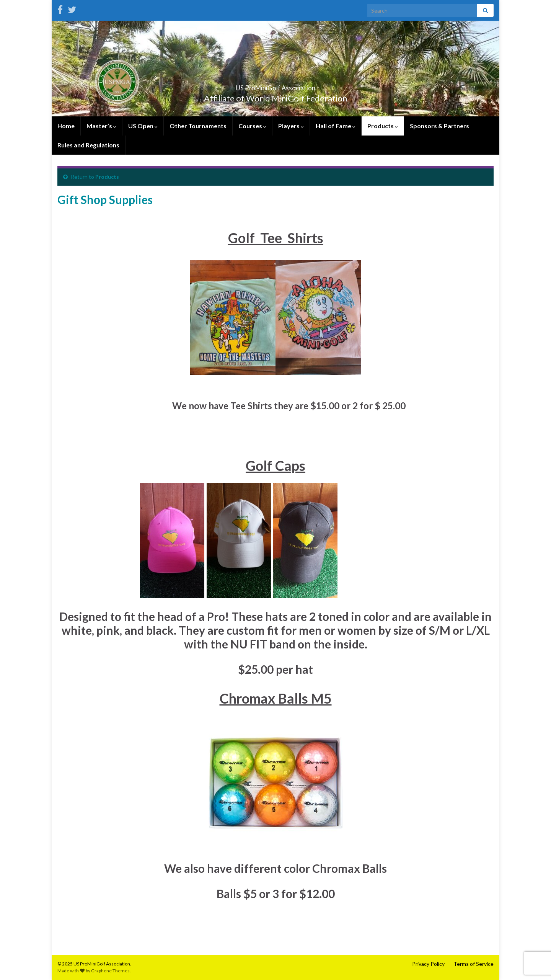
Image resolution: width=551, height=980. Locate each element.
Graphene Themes (110, 971)
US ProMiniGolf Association (275, 86)
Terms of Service (474, 964)
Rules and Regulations (88, 145)
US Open (143, 126)
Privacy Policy (428, 964)
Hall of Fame (336, 126)
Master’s (101, 126)
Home (66, 126)
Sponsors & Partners (439, 126)
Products (383, 126)
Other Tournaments (198, 126)
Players (291, 126)
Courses (252, 126)
